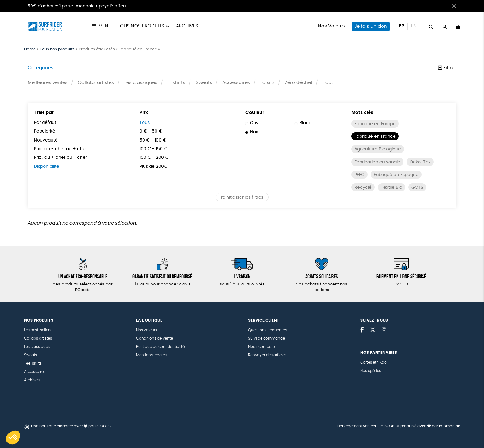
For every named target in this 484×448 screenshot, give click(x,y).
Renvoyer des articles (267, 355)
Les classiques (141, 83)
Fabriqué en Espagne (396, 175)
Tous (145, 123)
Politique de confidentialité (160, 347)
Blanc (303, 123)
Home (30, 49)
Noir (252, 132)
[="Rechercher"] (431, 26)
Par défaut (45, 123)
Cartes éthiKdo (373, 362)
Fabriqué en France (375, 137)
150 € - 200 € (154, 158)
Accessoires (236, 83)
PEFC (359, 175)
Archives (187, 26)
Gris (252, 123)
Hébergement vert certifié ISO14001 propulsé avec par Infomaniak (399, 426)
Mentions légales (151, 355)
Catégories (41, 68)
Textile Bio (392, 188)
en (414, 26)
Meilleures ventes (48, 83)
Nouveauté (46, 140)
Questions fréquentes (267, 330)
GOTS (417, 188)
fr (402, 26)
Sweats (204, 83)
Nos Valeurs (332, 26)
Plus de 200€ (153, 167)
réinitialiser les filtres (242, 197)
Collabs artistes (96, 83)
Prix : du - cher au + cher (60, 149)
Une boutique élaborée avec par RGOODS (71, 426)
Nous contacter (262, 347)
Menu (105, 26)
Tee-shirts (33, 363)
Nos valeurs (147, 330)
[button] (13, 437)
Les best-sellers (38, 330)
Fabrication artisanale (377, 162)
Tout (328, 83)
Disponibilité (47, 167)
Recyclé (363, 188)
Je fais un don (371, 26)
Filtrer (447, 68)
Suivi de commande (267, 338)
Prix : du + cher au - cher (60, 158)
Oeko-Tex (420, 162)
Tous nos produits (141, 26)
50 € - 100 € (153, 140)
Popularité (45, 131)
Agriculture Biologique (378, 149)
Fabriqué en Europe (375, 124)
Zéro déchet (299, 83)
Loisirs (268, 83)
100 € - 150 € (153, 149)
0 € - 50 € (151, 131)
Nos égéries (371, 371)
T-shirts (176, 83)
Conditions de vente (154, 338)
